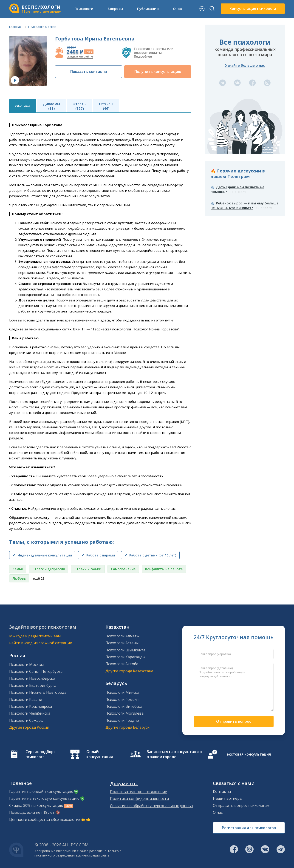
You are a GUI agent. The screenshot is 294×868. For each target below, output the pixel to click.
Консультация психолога (253, 9)
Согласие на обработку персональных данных (152, 806)
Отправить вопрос (234, 721)
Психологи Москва (42, 27)
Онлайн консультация (100, 754)
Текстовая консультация (247, 754)
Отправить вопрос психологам (241, 805)
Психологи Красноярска (31, 706)
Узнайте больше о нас (245, 65)
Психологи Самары (26, 720)
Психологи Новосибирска (32, 678)
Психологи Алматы (122, 636)
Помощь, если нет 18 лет (32, 812)
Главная (16, 27)
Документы (124, 784)
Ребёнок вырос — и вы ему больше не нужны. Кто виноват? (245, 205)
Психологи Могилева (124, 713)
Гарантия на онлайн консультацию (41, 791)
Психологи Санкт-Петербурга (36, 671)
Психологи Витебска (124, 706)
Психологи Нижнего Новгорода (38, 692)
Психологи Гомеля (122, 699)
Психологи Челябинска (30, 713)
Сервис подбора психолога (41, 754)
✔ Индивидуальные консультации (42, 555)
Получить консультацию (158, 72)
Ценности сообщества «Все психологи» (45, 819)
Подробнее (143, 56)
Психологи (84, 9)
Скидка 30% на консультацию (36, 805)
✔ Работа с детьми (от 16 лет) (150, 555)
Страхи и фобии (88, 569)
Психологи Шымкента (125, 650)
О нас (178, 9)
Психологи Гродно (122, 720)
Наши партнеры (228, 798)
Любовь (19, 578)
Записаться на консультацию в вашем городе (174, 754)
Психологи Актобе (122, 664)
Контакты (222, 791)
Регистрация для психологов (249, 828)
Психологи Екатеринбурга (33, 685)
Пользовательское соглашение (139, 792)
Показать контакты (89, 72)
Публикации (148, 9)
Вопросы (115, 9)
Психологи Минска (122, 692)
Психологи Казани (26, 699)
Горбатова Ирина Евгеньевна (95, 38)
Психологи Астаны (122, 643)
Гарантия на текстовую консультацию (44, 798)
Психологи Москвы (26, 665)
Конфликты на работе (164, 569)
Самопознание (123, 569)
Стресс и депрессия (49, 569)
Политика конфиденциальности (139, 799)
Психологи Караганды (125, 657)
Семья (18, 569)
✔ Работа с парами (98, 555)
